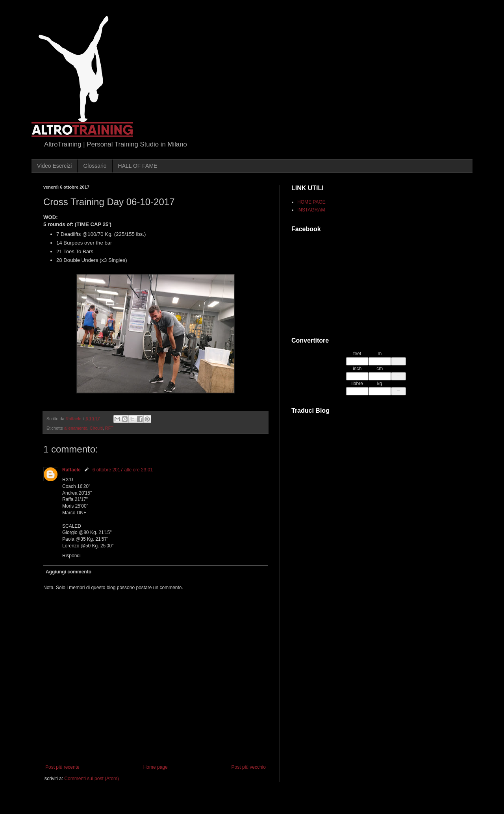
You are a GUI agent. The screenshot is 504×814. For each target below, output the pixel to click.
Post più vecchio (249, 767)
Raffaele (71, 470)
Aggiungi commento (69, 572)
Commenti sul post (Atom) (92, 779)
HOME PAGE (311, 202)
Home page (156, 767)
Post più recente (62, 767)
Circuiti (96, 428)
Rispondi (71, 556)
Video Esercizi (54, 166)
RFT (109, 428)
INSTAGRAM (311, 210)
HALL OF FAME (138, 166)
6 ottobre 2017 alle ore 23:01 (123, 470)
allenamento (76, 428)
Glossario (95, 166)
